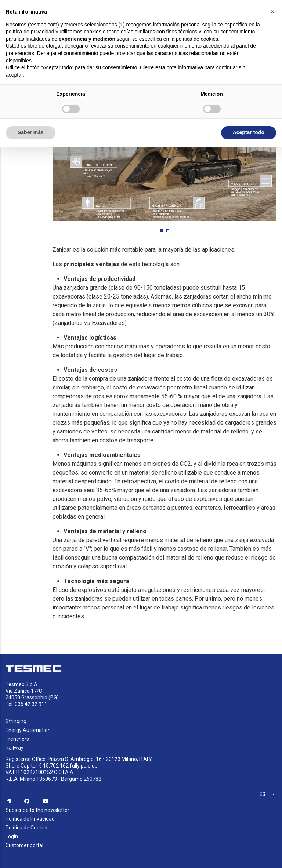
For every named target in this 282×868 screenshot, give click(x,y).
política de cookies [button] (197, 39)
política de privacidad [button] (30, 32)
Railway (15, 748)
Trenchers (17, 739)
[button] (161, 231)
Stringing (16, 721)
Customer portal (24, 845)
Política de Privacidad (30, 819)
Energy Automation (28, 730)
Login (12, 836)
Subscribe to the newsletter (37, 810)
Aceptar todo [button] (249, 132)
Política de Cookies (27, 828)
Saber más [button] (31, 132)
